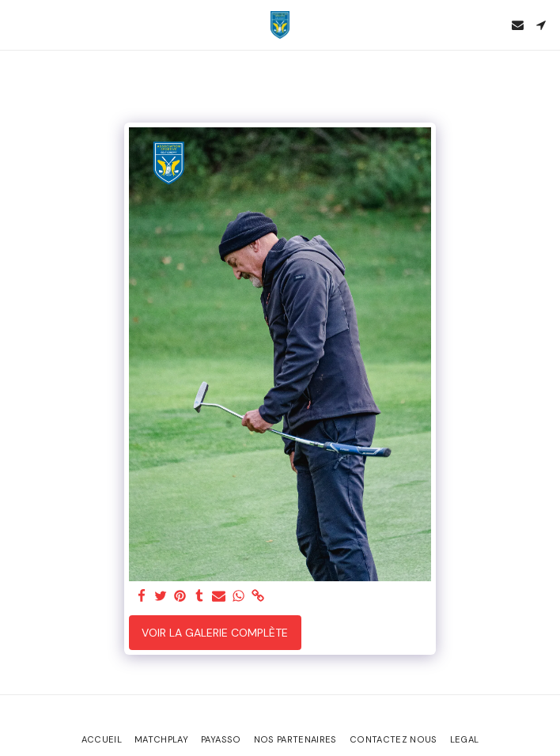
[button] (17, 25)
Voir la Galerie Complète (215, 633)
